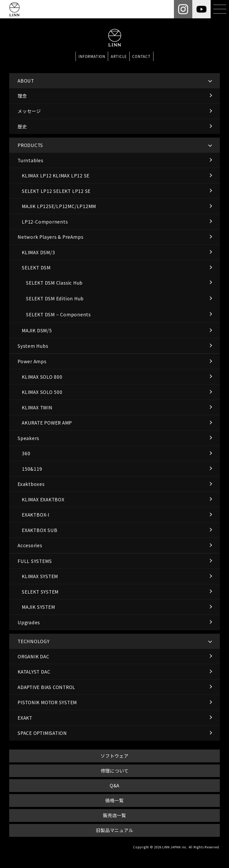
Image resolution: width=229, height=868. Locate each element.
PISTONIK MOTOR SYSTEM (47, 702)
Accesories (30, 545)
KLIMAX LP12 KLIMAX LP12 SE (56, 175)
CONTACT (141, 56)
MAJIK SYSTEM (38, 607)
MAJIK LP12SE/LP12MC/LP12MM (59, 206)
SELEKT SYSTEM (40, 592)
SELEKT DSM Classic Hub (54, 283)
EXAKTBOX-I (36, 515)
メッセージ (29, 111)
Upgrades (29, 622)
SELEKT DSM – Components (58, 314)
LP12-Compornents (45, 222)
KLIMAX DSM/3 (38, 252)
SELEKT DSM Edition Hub (55, 298)
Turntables (30, 160)
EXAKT (25, 718)
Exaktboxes (31, 484)
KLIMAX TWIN (37, 407)
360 (26, 453)
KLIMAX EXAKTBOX (43, 499)
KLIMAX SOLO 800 (42, 377)
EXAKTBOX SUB (39, 530)
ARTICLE (119, 56)
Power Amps (32, 361)
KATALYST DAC (34, 672)
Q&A (114, 785)
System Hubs (33, 346)
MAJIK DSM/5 (37, 330)
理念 (22, 96)
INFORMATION (92, 56)
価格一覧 (114, 800)
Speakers (28, 438)
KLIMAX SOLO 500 (42, 392)
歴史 (22, 126)
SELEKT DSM (36, 267)
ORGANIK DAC (33, 656)
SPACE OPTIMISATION (42, 733)
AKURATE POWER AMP (47, 423)
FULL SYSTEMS (35, 561)
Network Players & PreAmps (50, 237)
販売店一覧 (114, 815)
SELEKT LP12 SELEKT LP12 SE (56, 191)
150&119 (32, 469)
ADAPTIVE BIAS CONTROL (46, 687)
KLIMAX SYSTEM (40, 576)
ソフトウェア (114, 756)
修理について (115, 771)
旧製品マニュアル (114, 830)
